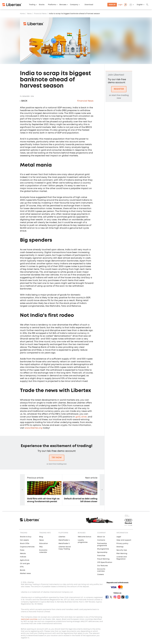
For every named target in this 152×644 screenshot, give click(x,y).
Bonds (23, 570)
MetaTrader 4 (64, 540)
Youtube (119, 597)
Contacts (101, 540)
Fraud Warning (103, 559)
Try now (57, 458)
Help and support (124, 540)
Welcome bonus (84, 537)
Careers (100, 575)
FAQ (41, 547)
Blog (41, 537)
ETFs (22, 567)
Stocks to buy (26, 537)
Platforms (52, 5)
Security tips (122, 550)
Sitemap (120, 547)
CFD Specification (105, 562)
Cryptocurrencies (27, 547)
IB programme (103, 549)
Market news (25, 573)
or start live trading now (57, 464)
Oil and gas (25, 564)
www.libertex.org (34, 428)
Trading (32, 5)
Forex (22, 550)
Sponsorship (102, 552)
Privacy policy (122, 544)
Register (119, 89)
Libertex (62, 537)
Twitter (111, 597)
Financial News (40, 14)
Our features (102, 566)
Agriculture (25, 560)
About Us (101, 537)
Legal (119, 537)
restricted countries (29, 619)
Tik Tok (123, 597)
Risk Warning (122, 554)
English (140, 5)
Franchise (101, 556)
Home (22, 14)
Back (24, 101)
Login (120, 5)
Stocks (42, 5)
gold (78, 417)
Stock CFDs (25, 544)
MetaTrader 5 (64, 544)
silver (84, 417)
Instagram (115, 597)
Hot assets (24, 540)
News (29, 14)
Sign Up (112, 5)
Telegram (127, 597)
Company (74, 5)
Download (89, 5)
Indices (23, 557)
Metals (23, 554)
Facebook (107, 597)
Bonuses (63, 5)
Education (44, 544)
